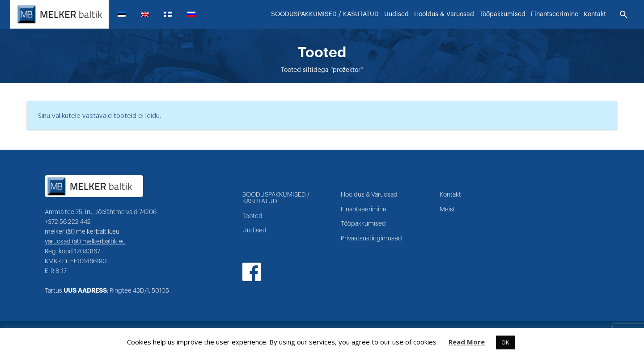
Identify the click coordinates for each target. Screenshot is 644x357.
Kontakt (450, 195)
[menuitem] (125, 14)
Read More (467, 342)
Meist (447, 210)
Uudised (254, 231)
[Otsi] (624, 15)
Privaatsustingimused (371, 239)
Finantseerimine (364, 210)
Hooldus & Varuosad (369, 195)
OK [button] (505, 342)
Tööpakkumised (363, 224)
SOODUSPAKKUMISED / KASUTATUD (276, 198)
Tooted (252, 216)
